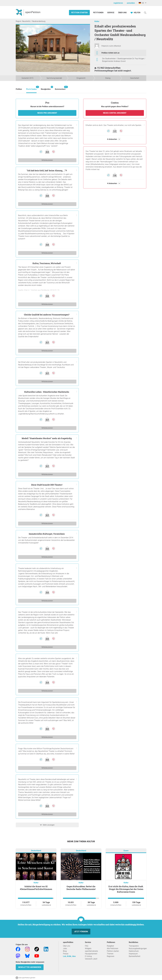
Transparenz (134, 946)
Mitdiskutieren (47, 160)
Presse (66, 954)
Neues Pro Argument (47, 113)
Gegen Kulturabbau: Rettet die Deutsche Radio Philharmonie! (81, 888)
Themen (110, 954)
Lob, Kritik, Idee (69, 956)
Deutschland (36, 851)
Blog (65, 951)
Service (111, 13)
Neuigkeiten (46, 88)
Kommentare (60, 88)
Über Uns (122, 13)
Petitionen (98, 13)
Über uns (67, 946)
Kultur (97, 21)
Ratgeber (110, 946)
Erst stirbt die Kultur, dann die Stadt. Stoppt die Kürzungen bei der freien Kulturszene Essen (126, 889)
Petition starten (79, 13)
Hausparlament (91, 954)
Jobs (65, 948)
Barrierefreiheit (135, 956)
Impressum (133, 954)
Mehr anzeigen (47, 825)
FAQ (87, 946)
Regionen (111, 956)
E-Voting (88, 956)
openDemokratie (91, 951)
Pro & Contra (31, 88)
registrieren (118, 3)
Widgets (88, 948)
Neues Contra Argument (115, 113)
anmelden (131, 3)
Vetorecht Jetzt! (91, 959)
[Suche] (145, 13)
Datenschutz (134, 951)
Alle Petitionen (113, 948)
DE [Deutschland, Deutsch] (141, 3)
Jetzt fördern (81, 932)
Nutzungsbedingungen (138, 948)
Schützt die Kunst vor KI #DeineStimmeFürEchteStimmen (36, 888)
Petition (19, 89)
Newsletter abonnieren (30, 967)
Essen (126, 851)
